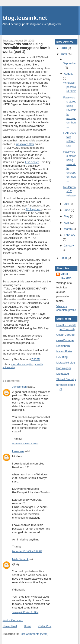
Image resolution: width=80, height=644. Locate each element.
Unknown (18, 451)
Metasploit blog (66, 363)
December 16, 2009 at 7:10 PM (27, 551)
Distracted (63, 374)
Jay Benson (19, 387)
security (39, 364)
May (67, 216)
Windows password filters (70, 87)
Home (28, 626)
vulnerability (9, 367)
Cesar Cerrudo (65, 335)
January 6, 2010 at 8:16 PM (25, 612)
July (67, 204)
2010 (64, 48)
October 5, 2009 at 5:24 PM (25, 444)
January (69, 246)
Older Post (45, 626)
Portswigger (64, 368)
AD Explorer (33, 209)
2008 (64, 258)
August (68, 74)
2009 (64, 54)
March (68, 229)
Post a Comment (13, 620)
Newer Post (10, 626)
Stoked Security (66, 379)
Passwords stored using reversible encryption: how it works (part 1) (26, 48)
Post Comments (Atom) (34, 634)
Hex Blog (62, 357)
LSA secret (32, 162)
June (67, 210)
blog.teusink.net (25, 18)
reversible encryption (22, 364)
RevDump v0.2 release (70, 191)
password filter (25, 144)
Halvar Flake (64, 351)
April (67, 223)
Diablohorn (63, 346)
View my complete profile (66, 308)
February (70, 235)
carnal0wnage (65, 340)
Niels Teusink (20, 559)
